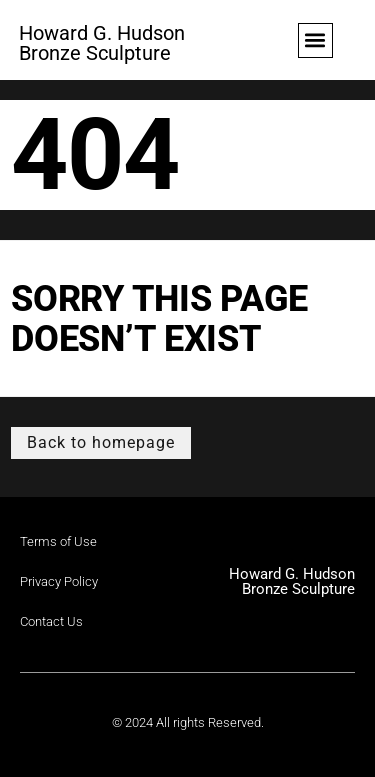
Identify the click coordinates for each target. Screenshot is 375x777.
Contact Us (51, 621)
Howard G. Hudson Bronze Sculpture (102, 43)
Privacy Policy (59, 581)
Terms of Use (58, 541)
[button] (315, 40)
